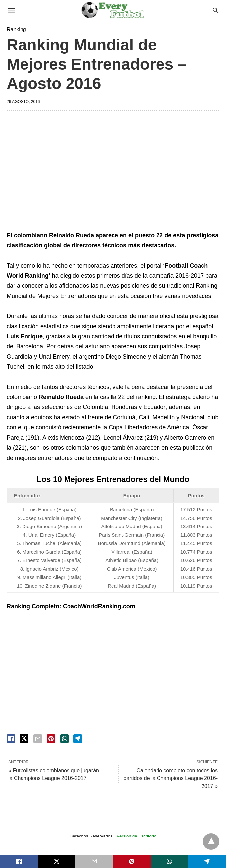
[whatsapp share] (65, 739)
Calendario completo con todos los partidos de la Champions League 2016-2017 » (171, 778)
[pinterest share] (51, 739)
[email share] (38, 739)
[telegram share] (78, 739)
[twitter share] (24, 739)
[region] (113, 172)
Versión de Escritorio (136, 836)
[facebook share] (11, 739)
